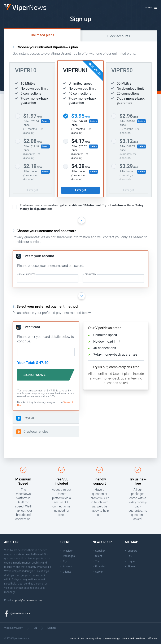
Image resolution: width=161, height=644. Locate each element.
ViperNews (5, 4)
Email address (27, 274)
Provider (68, 551)
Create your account (39, 256)
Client (99, 556)
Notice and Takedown (134, 639)
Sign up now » (36, 375)
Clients (67, 572)
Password (90, 274)
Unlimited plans (42, 35)
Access (67, 566)
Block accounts (119, 36)
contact (19, 588)
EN (35, 628)
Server (99, 572)
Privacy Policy (94, 639)
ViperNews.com (14, 628)
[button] (151, 8)
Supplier (100, 551)
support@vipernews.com (27, 600)
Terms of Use (77, 639)
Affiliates (152, 639)
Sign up (132, 566)
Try (65, 561)
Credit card (32, 327)
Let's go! (32, 190)
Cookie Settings (112, 639)
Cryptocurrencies (36, 432)
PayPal (29, 418)
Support (132, 551)
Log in (131, 561)
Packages (69, 556)
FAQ (130, 556)
